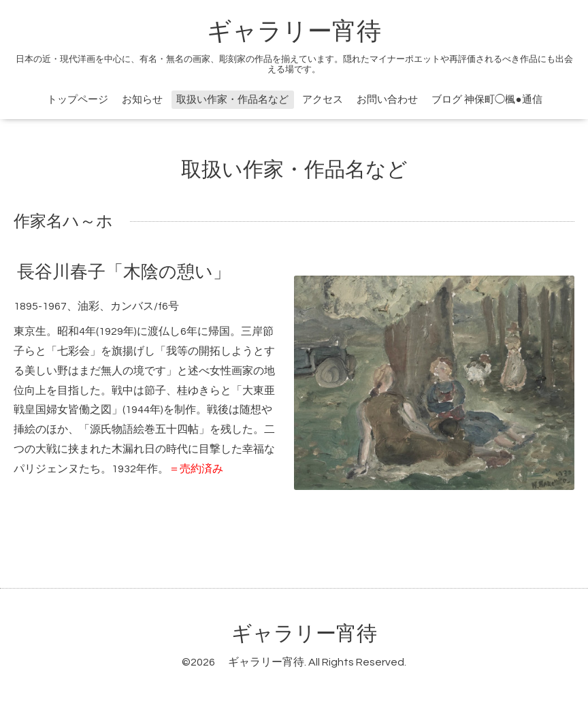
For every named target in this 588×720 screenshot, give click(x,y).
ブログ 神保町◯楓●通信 (487, 100)
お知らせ (142, 100)
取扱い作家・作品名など (232, 100)
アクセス (323, 100)
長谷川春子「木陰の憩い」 (124, 272)
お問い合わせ (387, 100)
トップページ (78, 100)
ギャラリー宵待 (294, 32)
